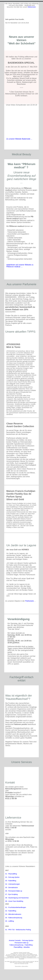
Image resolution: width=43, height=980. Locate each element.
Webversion (32, 7)
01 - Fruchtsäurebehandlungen (16, 907)
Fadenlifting (29, 945)
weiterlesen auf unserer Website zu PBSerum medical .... (20, 266)
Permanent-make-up (21, 943)
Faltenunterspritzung (17, 945)
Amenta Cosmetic (15, 940)
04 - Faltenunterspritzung (14, 918)
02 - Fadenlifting (11, 911)
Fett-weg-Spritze (28, 940)
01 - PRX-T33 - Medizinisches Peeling (18, 930)
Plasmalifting (18, 947)
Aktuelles (27, 947)
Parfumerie (29, 601)
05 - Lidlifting (10, 921)
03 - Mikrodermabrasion (13, 914)
